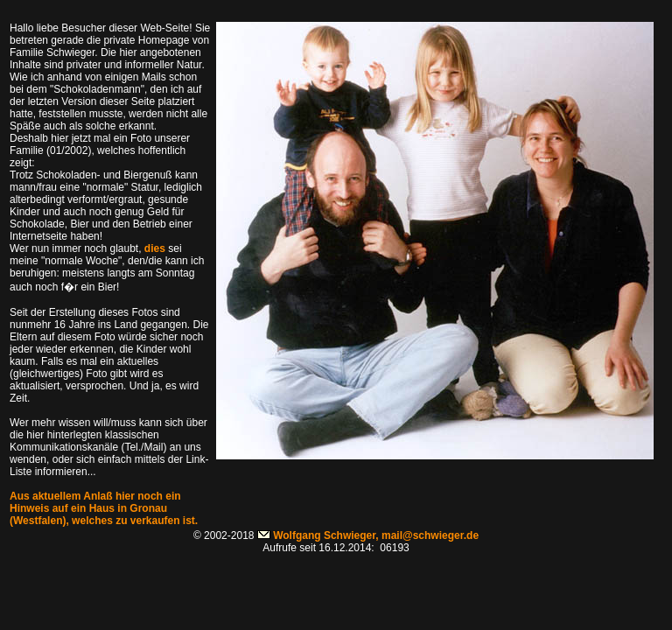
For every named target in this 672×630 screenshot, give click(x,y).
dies (155, 248)
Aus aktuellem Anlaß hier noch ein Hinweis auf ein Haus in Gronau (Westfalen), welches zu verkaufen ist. (104, 508)
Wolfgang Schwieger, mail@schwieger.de (376, 535)
